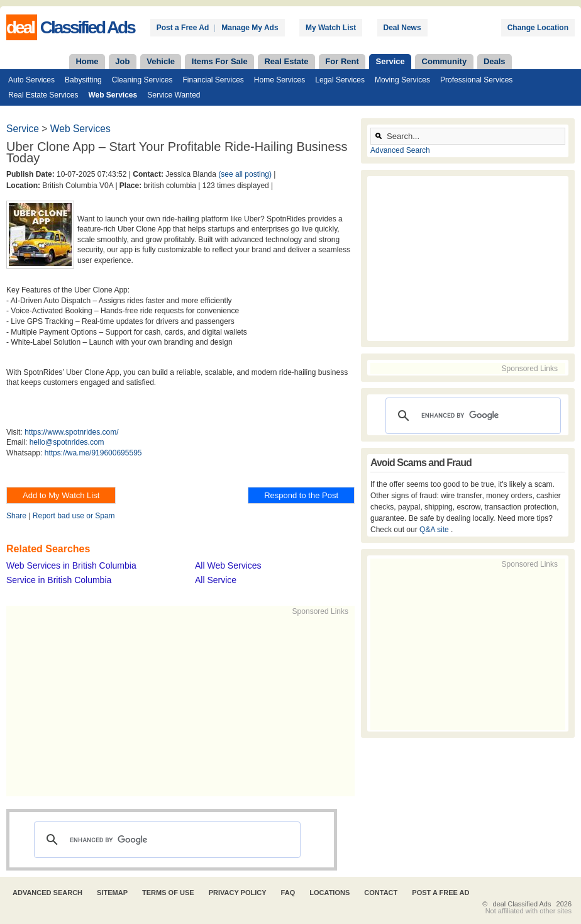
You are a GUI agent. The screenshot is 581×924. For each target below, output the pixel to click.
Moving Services (402, 80)
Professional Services (476, 80)
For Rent (342, 61)
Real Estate (286, 61)
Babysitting (83, 80)
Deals (495, 61)
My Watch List (331, 28)
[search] (165, 840)
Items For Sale (220, 61)
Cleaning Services (142, 80)
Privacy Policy (238, 893)
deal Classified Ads (522, 904)
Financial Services (213, 80)
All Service (216, 580)
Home (87, 61)
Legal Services (340, 80)
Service (390, 61)
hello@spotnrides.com (67, 442)
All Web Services (228, 565)
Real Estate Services (43, 95)
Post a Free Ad (183, 28)
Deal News (402, 28)
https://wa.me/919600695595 (93, 453)
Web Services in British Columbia (71, 565)
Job (122, 61)
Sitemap (112, 893)
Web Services (113, 95)
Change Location (538, 28)
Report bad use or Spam (74, 516)
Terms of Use (168, 893)
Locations (329, 893)
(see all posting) (245, 174)
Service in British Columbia (59, 580)
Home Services (279, 80)
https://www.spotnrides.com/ (71, 432)
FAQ (288, 893)
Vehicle (161, 61)
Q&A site (435, 530)
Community (445, 61)
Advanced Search (400, 150)
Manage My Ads (250, 28)
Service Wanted (174, 95)
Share (16, 516)
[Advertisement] (199, 705)
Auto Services (31, 80)
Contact (381, 893)
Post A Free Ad (440, 893)
